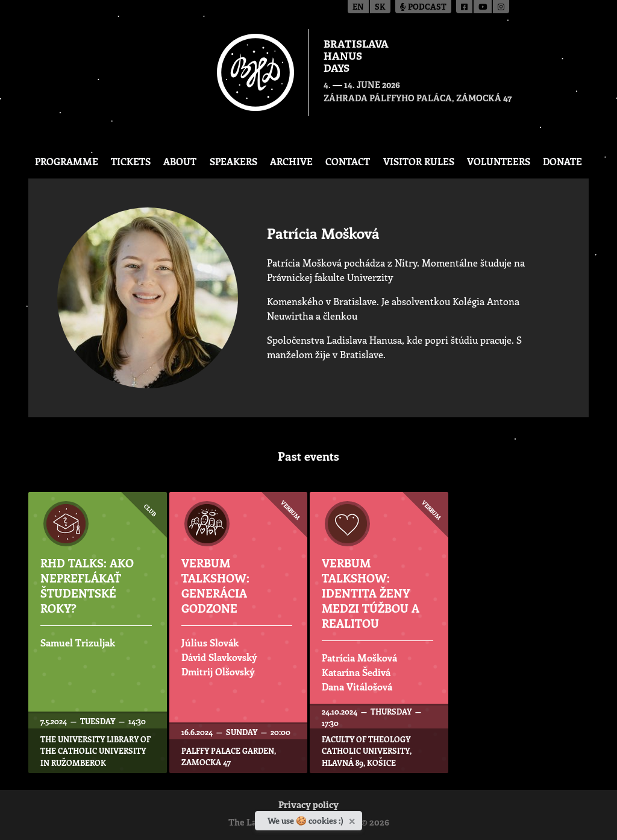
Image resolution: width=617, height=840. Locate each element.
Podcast (423, 8)
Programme (67, 161)
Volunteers (499, 161)
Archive (291, 161)
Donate (562, 161)
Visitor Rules (419, 161)
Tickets (131, 161)
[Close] (353, 819)
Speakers (233, 161)
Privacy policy (308, 806)
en (358, 8)
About (180, 161)
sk (380, 8)
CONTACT (348, 161)
